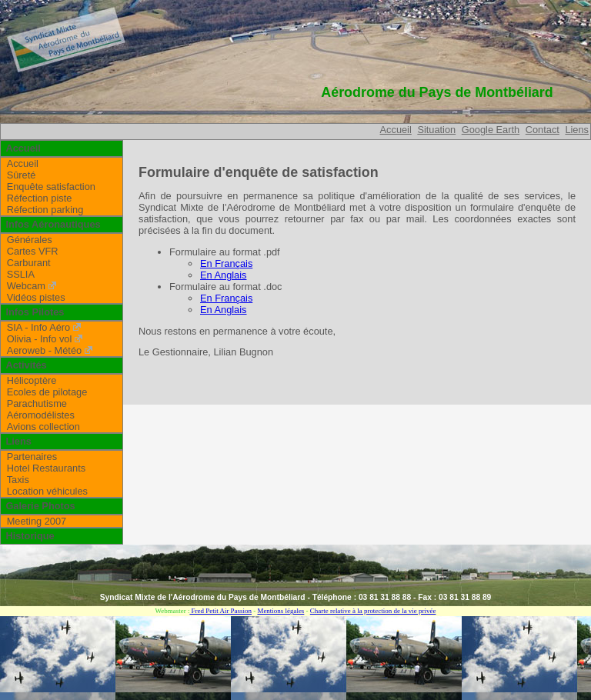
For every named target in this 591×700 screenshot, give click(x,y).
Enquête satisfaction (51, 187)
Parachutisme (37, 403)
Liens (577, 130)
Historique (30, 536)
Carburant (29, 263)
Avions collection (43, 427)
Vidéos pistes (36, 297)
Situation (436, 130)
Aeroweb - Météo (44, 350)
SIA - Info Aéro (39, 327)
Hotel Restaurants (46, 468)
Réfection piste (40, 198)
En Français (226, 263)
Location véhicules (47, 491)
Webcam (26, 286)
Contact (543, 130)
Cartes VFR (33, 251)
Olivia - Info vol (40, 339)
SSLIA (21, 274)
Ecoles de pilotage (47, 392)
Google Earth (491, 130)
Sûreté (22, 175)
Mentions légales (280, 611)
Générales (30, 240)
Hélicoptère (32, 380)
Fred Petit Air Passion (220, 611)
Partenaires (32, 457)
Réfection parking (45, 210)
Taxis (18, 480)
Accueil (396, 130)
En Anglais (223, 275)
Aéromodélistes (41, 415)
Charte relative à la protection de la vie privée (373, 611)
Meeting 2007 (37, 521)
